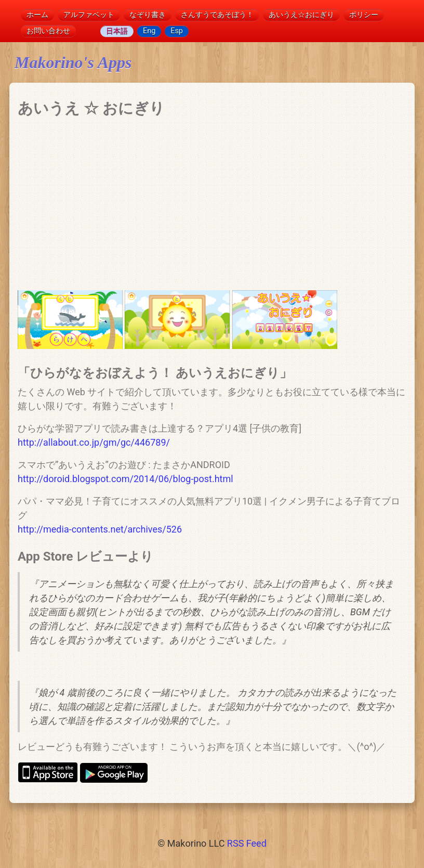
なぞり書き (148, 15)
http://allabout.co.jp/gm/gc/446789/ (94, 442)
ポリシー (364, 15)
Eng (149, 31)
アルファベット (89, 15)
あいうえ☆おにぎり (301, 15)
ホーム (37, 15)
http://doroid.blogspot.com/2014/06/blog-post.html (125, 479)
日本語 (117, 31)
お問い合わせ (48, 31)
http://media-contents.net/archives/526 (100, 529)
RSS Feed (247, 843)
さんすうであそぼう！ (217, 15)
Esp (177, 31)
